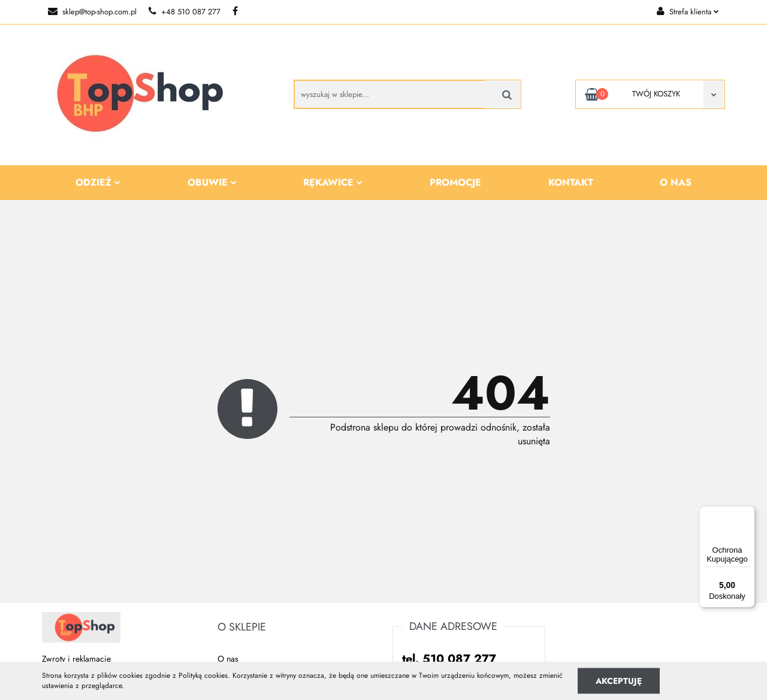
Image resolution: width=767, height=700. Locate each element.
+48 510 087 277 (185, 12)
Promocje (455, 182)
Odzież (98, 182)
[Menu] (748, 513)
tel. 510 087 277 (449, 659)
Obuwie (212, 182)
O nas (676, 182)
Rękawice (333, 182)
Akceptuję (619, 680)
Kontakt (571, 182)
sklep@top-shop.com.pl (92, 12)
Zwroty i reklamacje (76, 659)
